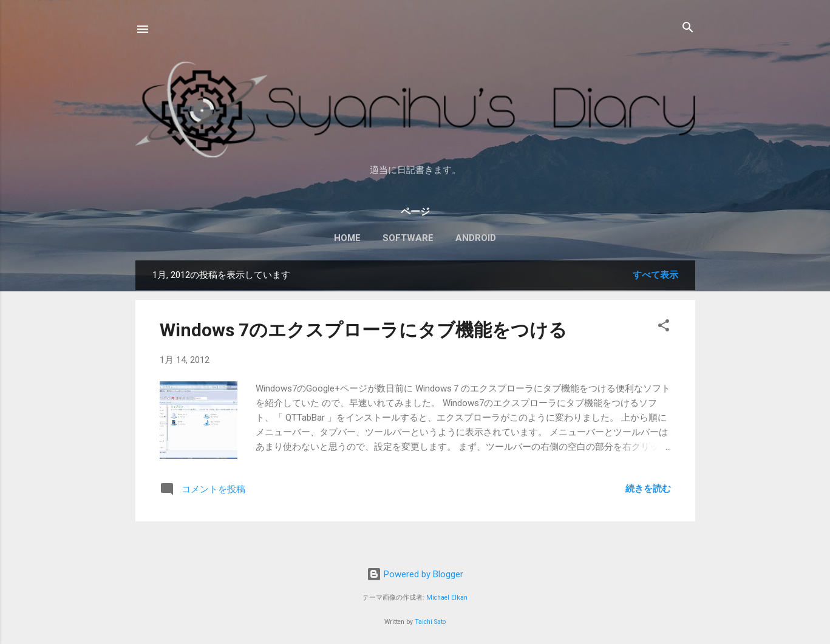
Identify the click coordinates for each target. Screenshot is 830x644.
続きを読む (648, 489)
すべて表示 (655, 275)
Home (347, 238)
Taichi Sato (430, 622)
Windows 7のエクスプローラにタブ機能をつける (363, 330)
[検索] (688, 28)
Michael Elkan (447, 598)
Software (408, 238)
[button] (664, 326)
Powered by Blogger (415, 574)
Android (476, 238)
